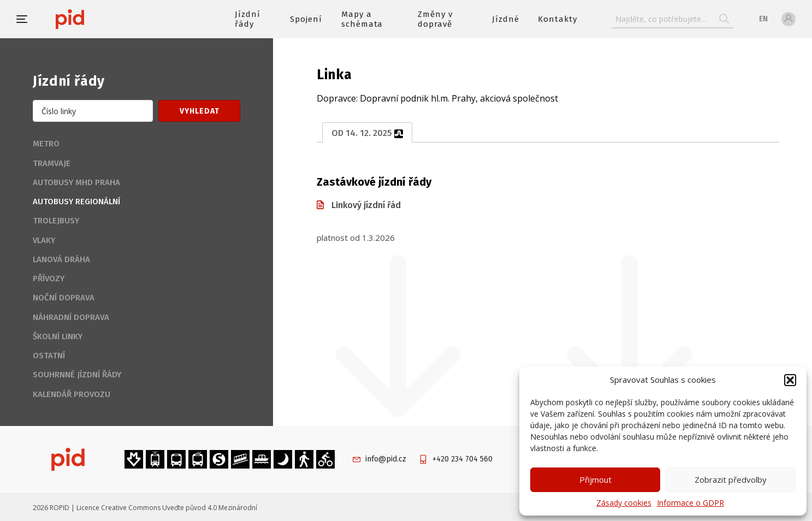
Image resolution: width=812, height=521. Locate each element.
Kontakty (558, 19)
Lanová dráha (61, 259)
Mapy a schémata (362, 19)
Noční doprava (64, 298)
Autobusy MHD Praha (76, 182)
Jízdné (506, 19)
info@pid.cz (386, 459)
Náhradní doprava (71, 317)
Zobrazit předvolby (731, 479)
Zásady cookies (624, 503)
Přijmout (595, 479)
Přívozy (49, 279)
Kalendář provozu (72, 394)
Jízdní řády (248, 19)
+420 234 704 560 (463, 459)
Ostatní (49, 356)
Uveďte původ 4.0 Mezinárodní (210, 508)
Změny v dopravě (435, 19)
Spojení (306, 19)
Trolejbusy (56, 221)
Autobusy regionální (76, 202)
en (763, 19)
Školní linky (58, 336)
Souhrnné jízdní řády (77, 375)
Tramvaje (52, 163)
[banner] (102, 19)
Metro (46, 144)
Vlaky (44, 240)
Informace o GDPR (691, 503)
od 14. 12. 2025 (367, 133)
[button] (790, 380)
